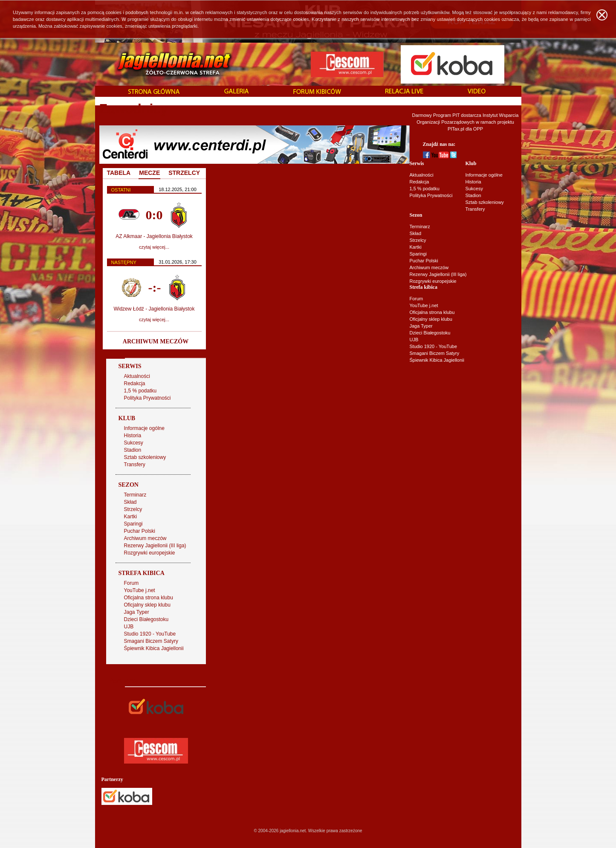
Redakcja (419, 182)
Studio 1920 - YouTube (434, 346)
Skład (416, 233)
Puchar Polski (424, 261)
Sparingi (418, 254)
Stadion (473, 195)
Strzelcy (418, 240)
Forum (416, 299)
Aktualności (422, 175)
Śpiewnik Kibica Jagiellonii (437, 360)
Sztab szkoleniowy (484, 202)
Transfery (475, 209)
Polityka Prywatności (431, 195)
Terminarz (420, 227)
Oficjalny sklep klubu (431, 319)
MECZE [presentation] (149, 173)
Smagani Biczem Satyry (435, 353)
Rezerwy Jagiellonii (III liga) (438, 274)
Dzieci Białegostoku (430, 333)
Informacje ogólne (484, 175)
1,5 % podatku (425, 189)
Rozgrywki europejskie (433, 281)
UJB (414, 340)
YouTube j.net (424, 305)
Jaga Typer (421, 326)
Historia (473, 182)
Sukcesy (474, 189)
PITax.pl (456, 129)
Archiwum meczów (429, 267)
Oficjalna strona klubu (432, 312)
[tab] (149, 174)
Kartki (416, 247)
